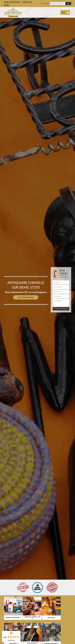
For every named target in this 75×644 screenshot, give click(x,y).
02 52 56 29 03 (12, 2)
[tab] (37, 322)
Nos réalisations (26, 297)
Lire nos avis (11, 640)
